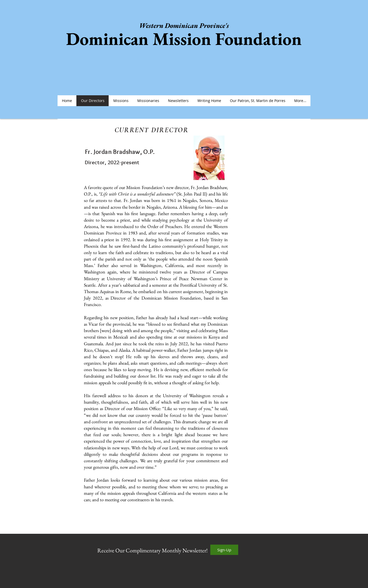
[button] (121, 101)
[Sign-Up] (224, 550)
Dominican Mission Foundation (184, 39)
